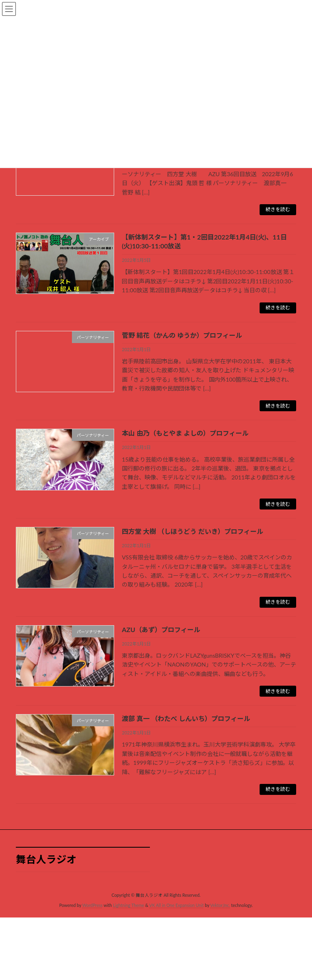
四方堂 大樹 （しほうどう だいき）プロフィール (193, 531)
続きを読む (278, 209)
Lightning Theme (129, 905)
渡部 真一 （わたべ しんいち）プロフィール (186, 718)
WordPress (92, 905)
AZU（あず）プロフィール (161, 629)
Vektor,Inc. (220, 905)
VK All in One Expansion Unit (176, 905)
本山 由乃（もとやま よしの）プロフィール (185, 433)
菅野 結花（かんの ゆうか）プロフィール (182, 335)
